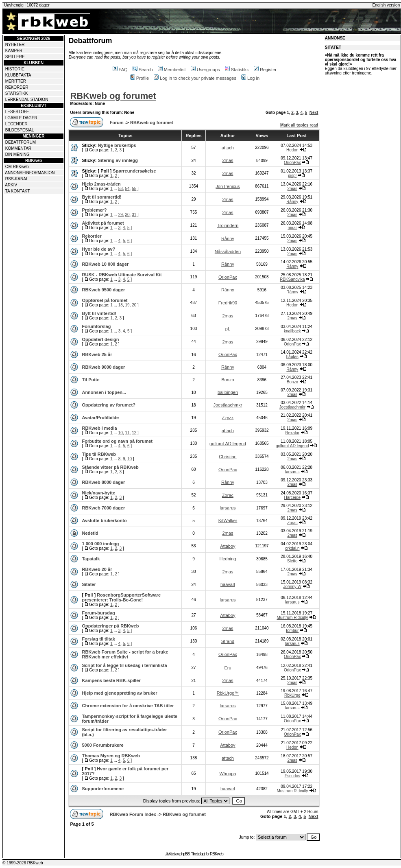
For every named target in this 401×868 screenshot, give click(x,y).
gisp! (292, 176)
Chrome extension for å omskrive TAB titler (128, 706)
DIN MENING (17, 154)
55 (134, 189)
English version (386, 5)
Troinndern (228, 225)
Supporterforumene (103, 789)
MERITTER (16, 81)
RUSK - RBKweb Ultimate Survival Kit (122, 275)
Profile (139, 78)
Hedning (228, 559)
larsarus (292, 472)
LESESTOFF (17, 112)
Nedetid (90, 533)
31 (134, 215)
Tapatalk (91, 559)
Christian (228, 457)
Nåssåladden (228, 251)
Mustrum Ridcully (292, 618)
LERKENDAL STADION (27, 99)
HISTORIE (15, 69)
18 (121, 305)
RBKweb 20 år (97, 569)
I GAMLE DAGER (21, 118)
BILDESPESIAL (20, 130)
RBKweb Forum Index (133, 814)
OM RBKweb (17, 167)
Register (265, 70)
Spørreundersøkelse (134, 171)
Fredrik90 (228, 303)
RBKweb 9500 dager (103, 290)
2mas (228, 160)
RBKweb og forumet (113, 96)
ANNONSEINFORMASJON (30, 173)
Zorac (228, 495)
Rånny (292, 202)
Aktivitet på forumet (103, 223)
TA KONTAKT (18, 191)
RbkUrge (292, 695)
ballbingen (228, 392)
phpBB (184, 854)
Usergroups (205, 70)
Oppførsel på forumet (105, 300)
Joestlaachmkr (228, 405)
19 (127, 305)
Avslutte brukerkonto (104, 520)
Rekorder (92, 236)
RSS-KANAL (17, 179)
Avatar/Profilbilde (100, 418)
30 (127, 215)
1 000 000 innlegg (100, 544)
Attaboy (228, 546)
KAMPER (14, 51)
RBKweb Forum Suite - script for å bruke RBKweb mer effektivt (125, 654)
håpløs (292, 357)
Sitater (89, 584)
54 (127, 189)
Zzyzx (228, 418)
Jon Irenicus (228, 186)
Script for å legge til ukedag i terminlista (124, 665)
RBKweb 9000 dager (103, 367)
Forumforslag (96, 326)
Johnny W (292, 587)
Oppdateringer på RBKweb (110, 626)
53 (121, 189)
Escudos (292, 776)
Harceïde (293, 497)
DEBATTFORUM (21, 142)
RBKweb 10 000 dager (105, 264)
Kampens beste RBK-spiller (111, 680)
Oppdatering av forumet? (108, 405)
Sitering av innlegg (118, 160)
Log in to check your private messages (195, 78)
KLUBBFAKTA (18, 75)
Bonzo (228, 380)
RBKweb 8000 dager (103, 482)
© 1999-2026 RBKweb (23, 863)
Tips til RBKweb (99, 454)
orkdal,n (292, 548)
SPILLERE (15, 57)
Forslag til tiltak (98, 639)
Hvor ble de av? (98, 249)
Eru (228, 668)
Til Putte (90, 380)
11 (127, 433)
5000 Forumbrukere (102, 745)
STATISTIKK (17, 93)
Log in (250, 78)
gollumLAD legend (228, 444)
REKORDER (17, 87)
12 (134, 433)
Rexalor (292, 433)
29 (121, 215)
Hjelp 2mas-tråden (101, 184)
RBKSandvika (292, 279)
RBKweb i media (99, 428)
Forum (117, 122)
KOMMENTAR (18, 148)
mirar (292, 228)
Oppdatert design (100, 339)
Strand (228, 641)
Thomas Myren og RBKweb (111, 756)
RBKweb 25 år (97, 354)
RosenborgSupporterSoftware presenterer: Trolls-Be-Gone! (121, 597)
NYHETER (15, 45)
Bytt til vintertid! (99, 313)
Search (143, 70)
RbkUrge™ (228, 693)
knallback (292, 331)
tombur (292, 631)
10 (121, 433)
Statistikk (237, 70)
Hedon (292, 150)
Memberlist (172, 70)
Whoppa (228, 774)
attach (228, 148)
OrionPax (292, 163)
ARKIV (11, 185)
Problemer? (94, 210)
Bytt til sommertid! (101, 197)
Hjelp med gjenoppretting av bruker (119, 693)
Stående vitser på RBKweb (110, 467)
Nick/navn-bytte (98, 493)
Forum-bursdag (98, 613)
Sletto (292, 561)
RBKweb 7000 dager (103, 508)
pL (228, 329)
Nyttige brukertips (117, 145)
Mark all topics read (299, 125)
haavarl (228, 584)
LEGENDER (16, 124)
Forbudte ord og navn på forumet (117, 441)
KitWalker (228, 520)
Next (314, 113)
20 (134, 305)
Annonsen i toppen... (104, 392)
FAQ (120, 70)
